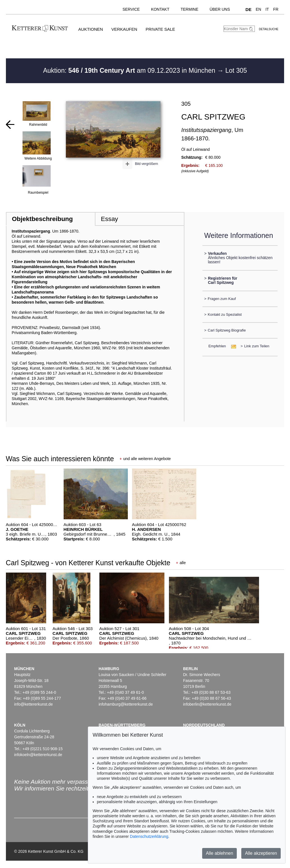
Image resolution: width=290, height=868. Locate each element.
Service (131, 9)
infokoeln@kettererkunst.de (38, 755)
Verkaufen (124, 29)
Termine (189, 9)
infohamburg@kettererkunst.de (126, 704)
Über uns (220, 9)
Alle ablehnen (219, 853)
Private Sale (160, 29)
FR (276, 9)
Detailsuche (269, 29)
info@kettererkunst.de (33, 704)
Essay (109, 219)
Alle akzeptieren (261, 853)
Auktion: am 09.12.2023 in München (130, 70)
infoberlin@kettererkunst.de (207, 704)
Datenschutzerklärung (149, 836)
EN (258, 9)
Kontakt (160, 9)
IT (267, 9)
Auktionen (91, 29)
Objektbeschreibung (42, 219)
